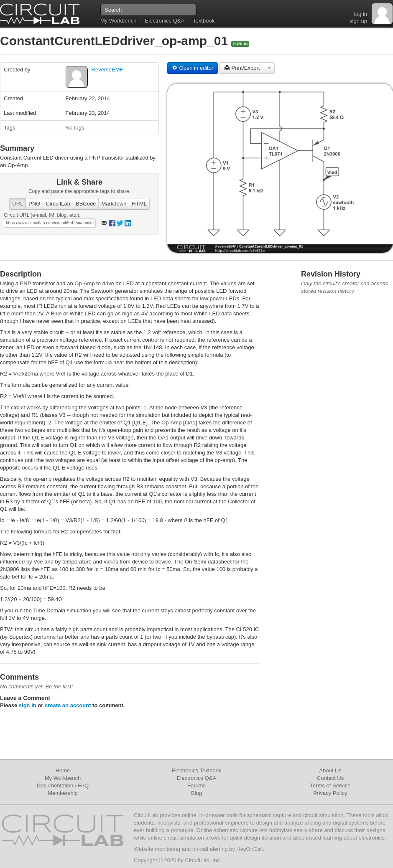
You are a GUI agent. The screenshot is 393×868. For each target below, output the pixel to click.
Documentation (55, 786)
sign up (358, 21)
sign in (28, 705)
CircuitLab (58, 204)
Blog (196, 793)
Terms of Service (330, 786)
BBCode (86, 204)
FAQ (83, 786)
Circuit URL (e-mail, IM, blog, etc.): (42, 215)
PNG (34, 204)
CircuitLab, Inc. (203, 860)
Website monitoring (157, 849)
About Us (330, 770)
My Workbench (118, 21)
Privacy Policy (330, 793)
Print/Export (242, 68)
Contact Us (330, 778)
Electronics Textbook (197, 770)
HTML (139, 204)
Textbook (204, 21)
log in (361, 14)
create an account (68, 705)
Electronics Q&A (165, 21)
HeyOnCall (249, 849)
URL (18, 204)
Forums (196, 786)
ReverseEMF (107, 70)
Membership (63, 793)
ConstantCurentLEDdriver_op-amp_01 (116, 41)
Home (63, 770)
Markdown (114, 204)
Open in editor (193, 68)
